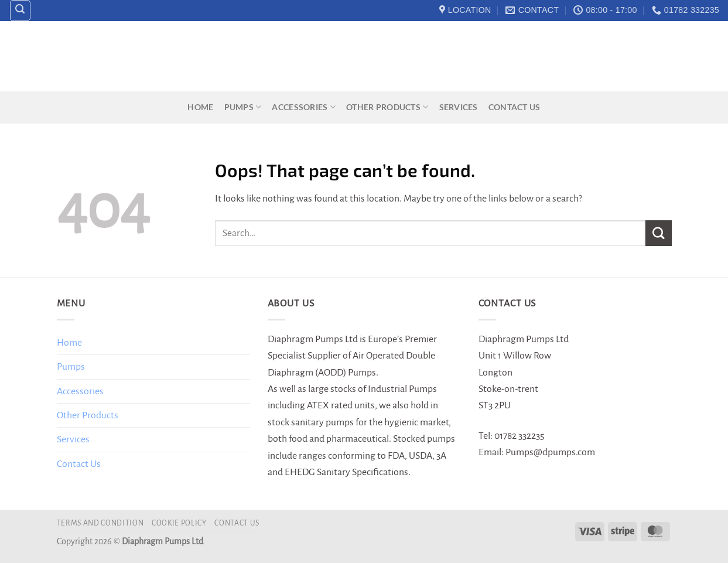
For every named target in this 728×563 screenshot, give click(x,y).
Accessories (304, 107)
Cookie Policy (179, 523)
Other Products (387, 107)
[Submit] (658, 233)
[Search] (20, 11)
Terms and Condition (100, 523)
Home (200, 107)
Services (459, 107)
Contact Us (515, 107)
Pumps (243, 107)
